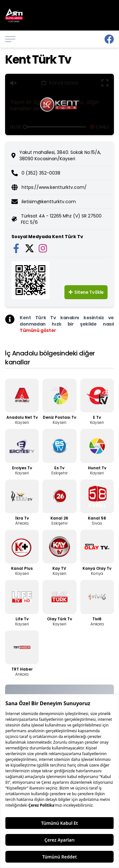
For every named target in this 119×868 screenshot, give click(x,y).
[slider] (25, 127)
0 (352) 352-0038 (41, 173)
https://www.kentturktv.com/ (54, 187)
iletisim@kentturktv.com (49, 202)
